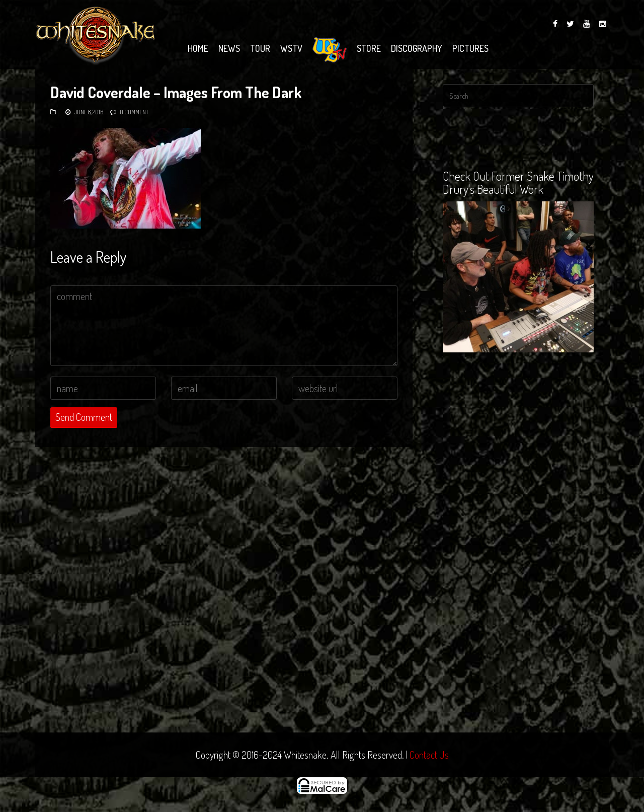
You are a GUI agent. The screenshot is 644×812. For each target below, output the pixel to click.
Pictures (470, 48)
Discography (417, 48)
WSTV (291, 48)
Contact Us (429, 755)
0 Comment (134, 112)
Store (369, 48)
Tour (260, 48)
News (229, 48)
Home (198, 48)
